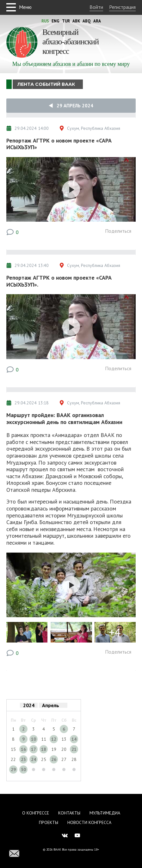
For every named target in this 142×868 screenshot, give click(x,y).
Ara (97, 21)
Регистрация (122, 7)
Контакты (69, 813)
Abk (76, 21)
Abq (87, 21)
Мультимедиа (105, 813)
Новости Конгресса (89, 822)
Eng (56, 21)
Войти (96, 7)
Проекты (49, 822)
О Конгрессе (36, 813)
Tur (66, 21)
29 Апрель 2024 (71, 106)
